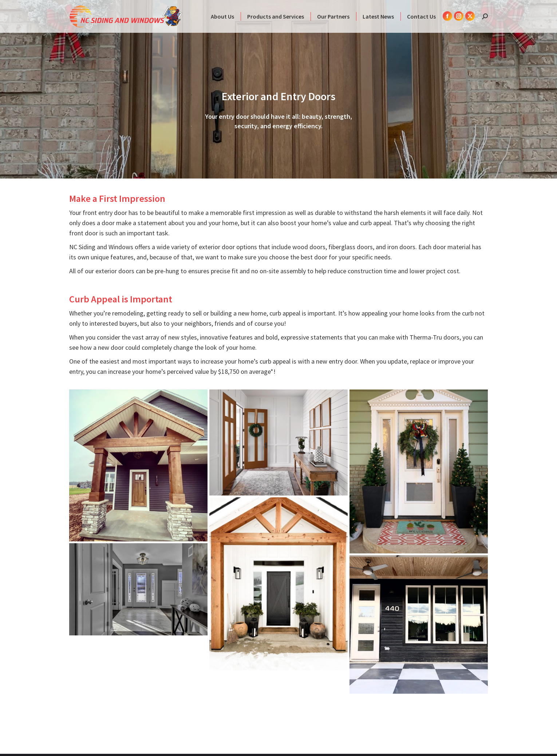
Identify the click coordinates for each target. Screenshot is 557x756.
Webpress (475, 739)
